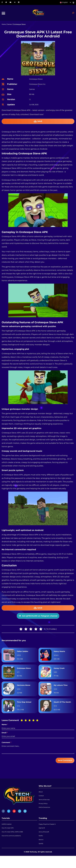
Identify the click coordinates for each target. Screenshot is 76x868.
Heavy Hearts (60, 655)
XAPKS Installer (7, 833)
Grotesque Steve (25, 672)
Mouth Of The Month (60, 708)
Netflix (41, 847)
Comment (6, 751)
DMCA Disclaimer (45, 818)
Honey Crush (60, 672)
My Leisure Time (61, 689)
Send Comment (63, 769)
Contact (42, 805)
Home (4, 26)
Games (10, 26)
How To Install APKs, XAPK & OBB (14, 842)
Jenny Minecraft (45, 842)
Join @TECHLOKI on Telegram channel (38, 619)
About (41, 801)
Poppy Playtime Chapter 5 (48, 833)
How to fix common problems (13, 847)
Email (5, 741)
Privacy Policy (44, 814)
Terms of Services (45, 810)
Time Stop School (25, 708)
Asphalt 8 (42, 838)
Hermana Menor (24, 689)
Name (5, 733)
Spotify (41, 855)
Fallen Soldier (23, 655)
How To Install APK (9, 838)
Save (38, 123)
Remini (41, 851)
